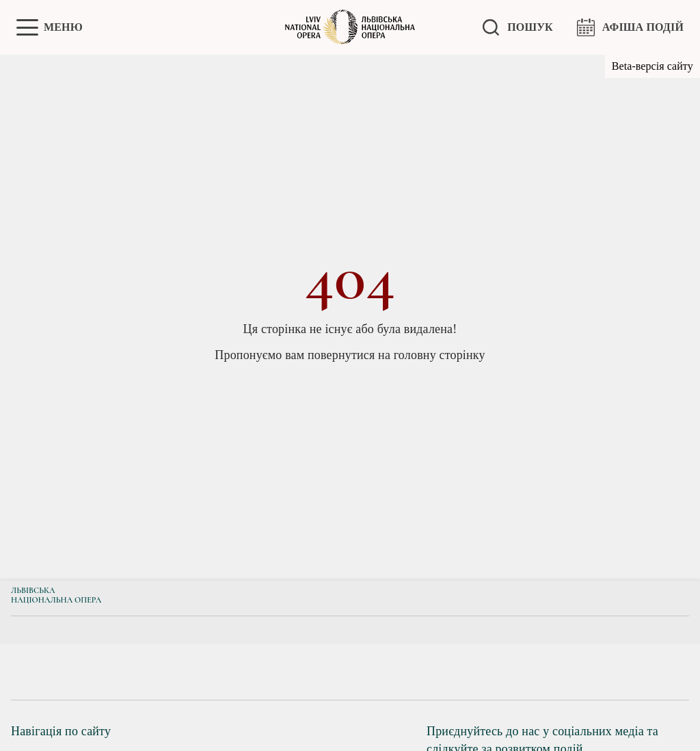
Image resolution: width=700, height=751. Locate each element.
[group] (73, 672)
